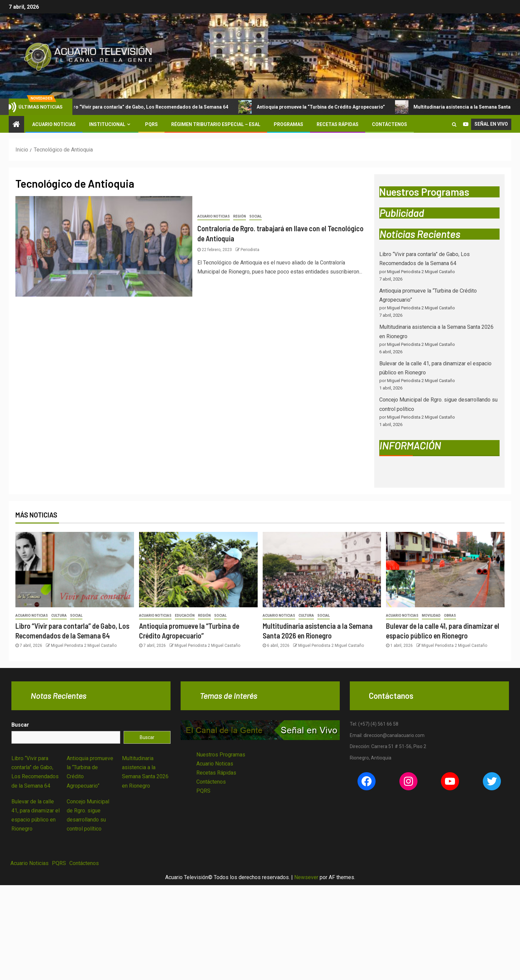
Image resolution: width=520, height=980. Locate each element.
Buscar (20, 725)
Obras (450, 616)
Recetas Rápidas (338, 124)
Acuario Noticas (215, 764)
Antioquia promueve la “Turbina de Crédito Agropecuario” (318, 107)
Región (240, 216)
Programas (288, 124)
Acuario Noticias (54, 124)
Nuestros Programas (221, 755)
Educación (185, 616)
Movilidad (431, 616)
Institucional (107, 124)
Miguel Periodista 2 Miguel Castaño (84, 646)
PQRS (151, 124)
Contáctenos (389, 124)
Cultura (59, 616)
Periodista (250, 250)
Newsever (306, 877)
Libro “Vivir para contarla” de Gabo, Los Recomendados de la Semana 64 (144, 107)
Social (255, 216)
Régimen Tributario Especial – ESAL (216, 124)
